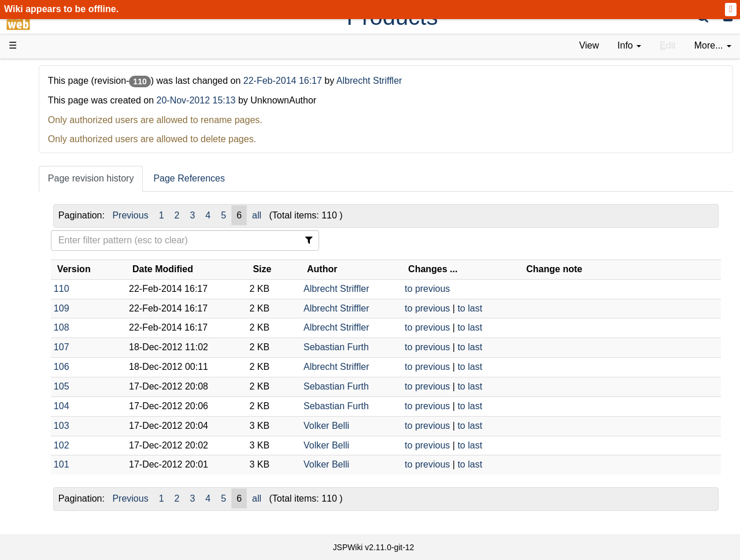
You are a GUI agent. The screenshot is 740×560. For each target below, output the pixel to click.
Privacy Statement (69, 459)
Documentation (63, 183)
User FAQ (52, 196)
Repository (54, 314)
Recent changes (65, 419)
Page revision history (219, 178)
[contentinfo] (629, 46)
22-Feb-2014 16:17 (412, 81)
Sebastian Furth (417, 347)
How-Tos (50, 262)
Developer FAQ (63, 275)
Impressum (94, 445)
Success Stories (65, 117)
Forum (45, 353)
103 (190, 426)
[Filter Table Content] (288, 240)
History (46, 130)
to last (531, 308)
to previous (489, 289)
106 (190, 367)
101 (190, 464)
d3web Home (37, 71)
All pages (51, 406)
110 (190, 289)
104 (190, 406)
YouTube (50, 367)
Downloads (55, 104)
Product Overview (68, 91)
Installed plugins (65, 432)
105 (190, 386)
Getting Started (63, 248)
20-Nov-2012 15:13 (325, 100)
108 (190, 327)
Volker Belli (407, 426)
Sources (49, 301)
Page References (318, 178)
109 (190, 308)
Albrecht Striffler (498, 81)
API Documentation (72, 288)
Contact (48, 445)
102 (190, 445)
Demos (47, 209)
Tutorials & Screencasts (80, 170)
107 (190, 347)
